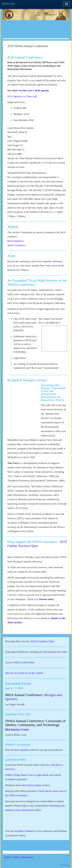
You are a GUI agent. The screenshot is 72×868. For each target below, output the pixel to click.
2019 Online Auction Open (37, 544)
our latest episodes (20, 750)
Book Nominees (16, 241)
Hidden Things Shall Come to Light (23, 775)
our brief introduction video (53, 652)
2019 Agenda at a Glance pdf (22, 96)
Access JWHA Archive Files (20, 662)
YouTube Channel (24, 831)
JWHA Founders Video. (43, 641)
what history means (31, 785)
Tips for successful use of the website (24, 673)
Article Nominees (16, 245)
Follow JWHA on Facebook (23, 857)
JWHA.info (8, 4)
